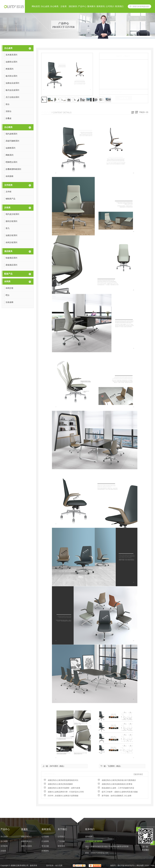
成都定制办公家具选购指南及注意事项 (117, 784)
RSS (147, 865)
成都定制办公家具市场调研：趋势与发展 (64, 788)
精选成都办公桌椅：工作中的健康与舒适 (118, 788)
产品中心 (82, 6)
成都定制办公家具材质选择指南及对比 (63, 780)
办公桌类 (45, 6)
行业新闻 (45, 841)
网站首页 (36, 6)
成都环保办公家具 (28, 841)
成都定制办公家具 (28, 837)
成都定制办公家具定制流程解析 (60, 784)
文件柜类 (8, 185)
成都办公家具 (26, 846)
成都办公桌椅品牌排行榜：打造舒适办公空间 (66, 792)
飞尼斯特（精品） (115, 766)
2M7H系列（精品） (57, 766)
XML (153, 865)
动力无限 (59, 865)
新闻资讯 (101, 6)
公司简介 (110, 6)
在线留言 (124, 98)
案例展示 (91, 6)
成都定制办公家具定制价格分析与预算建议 (119, 780)
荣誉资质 (61, 846)
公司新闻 (45, 837)
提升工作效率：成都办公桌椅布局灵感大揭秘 (120, 792)
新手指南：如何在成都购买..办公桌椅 (117, 796)
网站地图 (140, 865)
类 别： (106, 92)
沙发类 (64, 6)
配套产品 (8, 274)
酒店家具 (73, 6)
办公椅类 (54, 6)
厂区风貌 (61, 841)
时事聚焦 (45, 851)
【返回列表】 (138, 774)
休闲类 (7, 281)
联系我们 (119, 6)
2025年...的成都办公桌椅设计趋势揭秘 (63, 796)
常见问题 (45, 846)
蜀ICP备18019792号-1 (126, 865)
